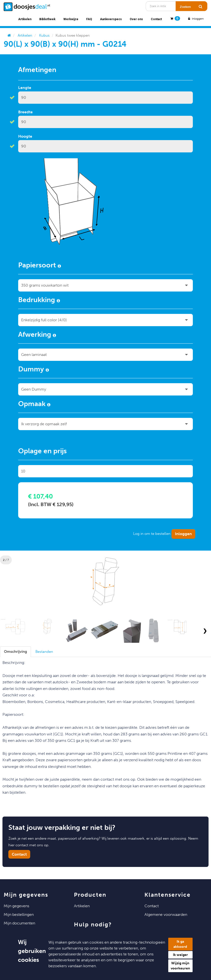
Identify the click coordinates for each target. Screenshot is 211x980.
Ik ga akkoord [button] (180, 944)
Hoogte (25, 136)
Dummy (34, 370)
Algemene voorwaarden (166, 914)
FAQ (89, 19)
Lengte (25, 88)
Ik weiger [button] (180, 955)
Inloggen (196, 19)
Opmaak (34, 405)
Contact (156, 19)
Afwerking (37, 335)
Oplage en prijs (42, 452)
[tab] (15, 652)
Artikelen (25, 19)
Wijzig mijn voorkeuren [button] (180, 966)
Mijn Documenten (19, 923)
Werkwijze (71, 19)
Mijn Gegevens (16, 906)
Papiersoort (40, 266)
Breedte (25, 112)
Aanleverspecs (111, 19)
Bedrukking (39, 301)
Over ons (136, 19)
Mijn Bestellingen (19, 914)
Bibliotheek (47, 19)
